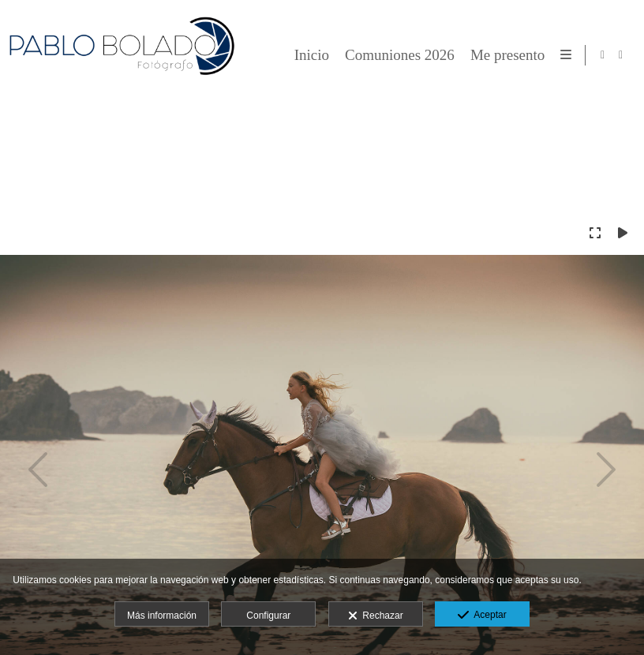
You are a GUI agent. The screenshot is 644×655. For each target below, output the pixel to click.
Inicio (309, 55)
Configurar (268, 616)
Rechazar (376, 616)
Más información (162, 616)
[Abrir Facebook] (603, 55)
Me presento (505, 55)
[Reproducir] (623, 233)
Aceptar (482, 616)
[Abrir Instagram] (621, 55)
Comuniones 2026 (397, 55)
